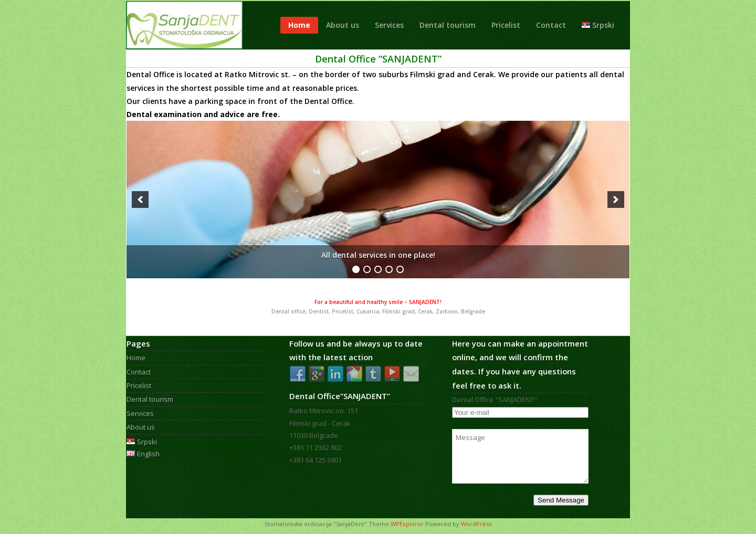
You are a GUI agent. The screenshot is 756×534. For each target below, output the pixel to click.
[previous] (140, 200)
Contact (551, 25)
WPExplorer (407, 524)
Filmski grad (432, 74)
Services (389, 25)
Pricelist (506, 25)
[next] (616, 200)
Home (299, 25)
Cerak (484, 74)
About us (343, 25)
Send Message (561, 500)
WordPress (476, 524)
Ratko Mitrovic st (256, 74)
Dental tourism (448, 25)
